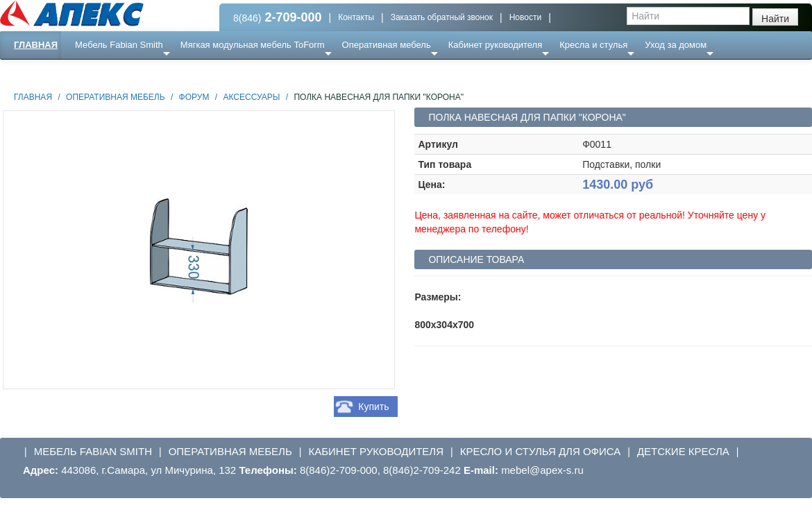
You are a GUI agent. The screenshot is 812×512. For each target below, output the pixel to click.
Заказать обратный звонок (442, 17)
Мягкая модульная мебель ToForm (253, 45)
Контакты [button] (356, 17)
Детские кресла (683, 451)
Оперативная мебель (387, 45)
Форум (194, 97)
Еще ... (98, 72)
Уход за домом (676, 45)
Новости (525, 17)
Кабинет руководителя (495, 45)
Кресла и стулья (593, 45)
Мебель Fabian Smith (119, 45)
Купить (373, 407)
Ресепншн (150, 72)
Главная (36, 45)
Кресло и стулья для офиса (541, 451)
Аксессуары (251, 97)
